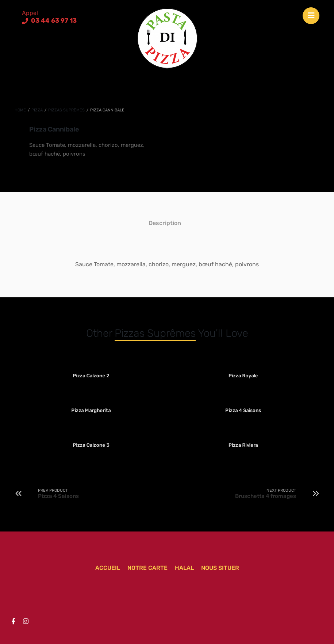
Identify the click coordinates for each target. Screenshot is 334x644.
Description (165, 223)
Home (20, 110)
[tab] (165, 223)
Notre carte (147, 568)
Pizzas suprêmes (66, 110)
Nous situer (220, 568)
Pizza (37, 110)
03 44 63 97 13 (53, 20)
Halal (184, 568)
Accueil (108, 568)
